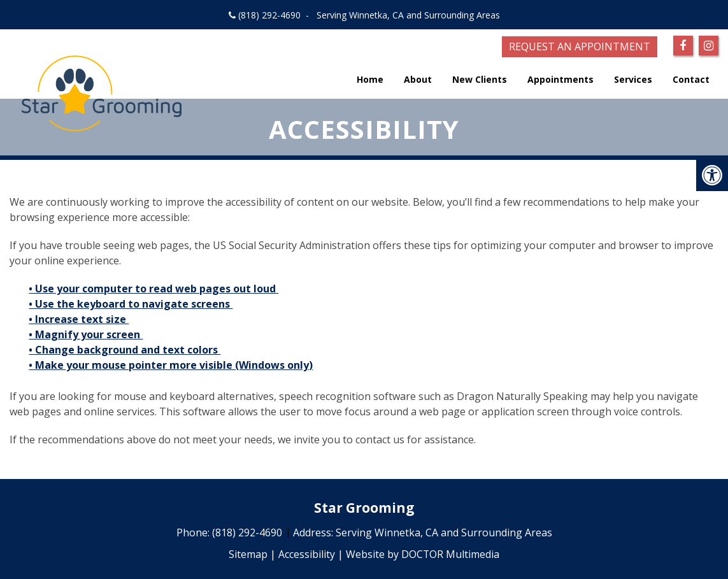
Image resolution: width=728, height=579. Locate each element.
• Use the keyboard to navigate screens (131, 304)
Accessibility (307, 554)
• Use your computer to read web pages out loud (153, 289)
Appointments (560, 79)
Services (633, 79)
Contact (691, 79)
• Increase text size (79, 319)
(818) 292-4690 (269, 15)
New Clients (480, 79)
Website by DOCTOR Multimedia (423, 554)
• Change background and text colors (125, 350)
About (418, 79)
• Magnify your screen (86, 334)
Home (370, 79)
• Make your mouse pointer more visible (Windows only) (171, 365)
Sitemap (248, 554)
